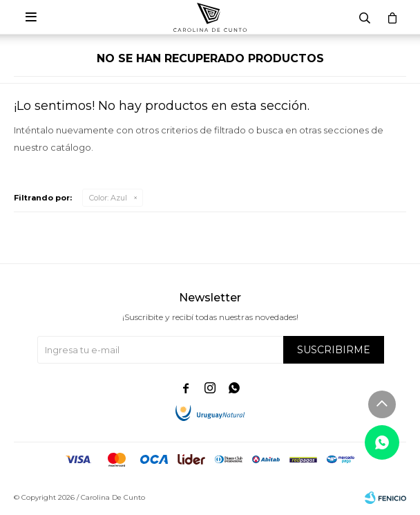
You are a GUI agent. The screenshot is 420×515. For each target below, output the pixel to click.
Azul (108, 198)
